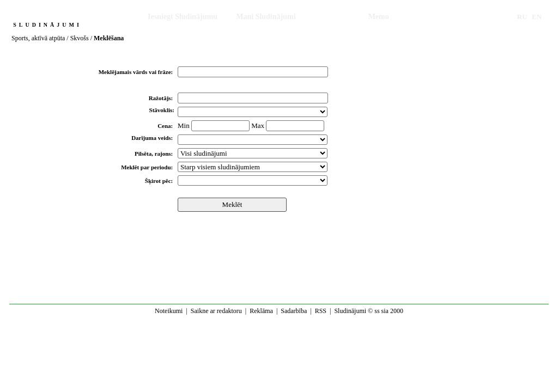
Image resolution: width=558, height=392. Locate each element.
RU (522, 17)
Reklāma (261, 311)
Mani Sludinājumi (266, 17)
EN (537, 17)
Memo (379, 17)
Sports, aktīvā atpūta (38, 38)
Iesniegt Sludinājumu (183, 17)
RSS (321, 311)
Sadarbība (294, 311)
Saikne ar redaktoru (216, 311)
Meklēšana (332, 17)
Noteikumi (169, 311)
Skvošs (80, 38)
